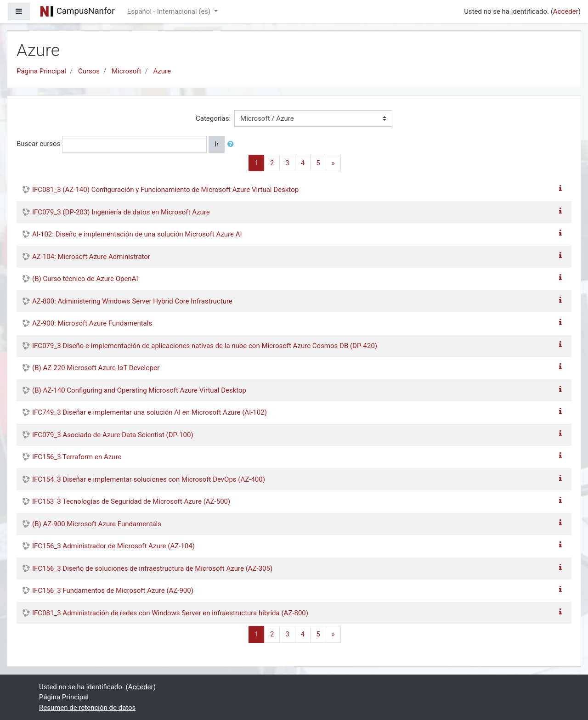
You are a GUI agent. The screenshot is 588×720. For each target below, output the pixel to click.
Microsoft (127, 71)
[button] (232, 144)
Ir (217, 144)
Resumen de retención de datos (87, 708)
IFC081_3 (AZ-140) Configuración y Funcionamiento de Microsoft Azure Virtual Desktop (165, 190)
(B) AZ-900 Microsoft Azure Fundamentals (97, 524)
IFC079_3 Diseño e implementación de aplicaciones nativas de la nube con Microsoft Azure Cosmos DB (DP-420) (205, 346)
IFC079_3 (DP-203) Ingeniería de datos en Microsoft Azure (121, 212)
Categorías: (213, 118)
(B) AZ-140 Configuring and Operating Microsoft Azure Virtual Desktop (139, 390)
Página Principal (41, 71)
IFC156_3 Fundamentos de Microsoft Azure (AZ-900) (113, 591)
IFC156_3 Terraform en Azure (77, 457)
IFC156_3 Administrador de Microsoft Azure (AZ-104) (113, 546)
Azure (162, 71)
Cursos (89, 71)
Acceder (566, 11)
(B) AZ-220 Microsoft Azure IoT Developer (96, 368)
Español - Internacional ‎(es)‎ (170, 11)
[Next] (333, 163)
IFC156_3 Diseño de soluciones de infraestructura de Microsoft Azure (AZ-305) (152, 568)
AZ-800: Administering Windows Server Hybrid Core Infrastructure (132, 301)
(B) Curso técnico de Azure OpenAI (85, 279)
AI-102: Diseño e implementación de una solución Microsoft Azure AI (137, 234)
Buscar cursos (38, 144)
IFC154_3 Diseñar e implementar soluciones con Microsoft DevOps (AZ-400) (149, 479)
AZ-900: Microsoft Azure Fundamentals (92, 323)
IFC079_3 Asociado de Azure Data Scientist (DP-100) (113, 435)
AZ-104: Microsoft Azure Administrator (91, 257)
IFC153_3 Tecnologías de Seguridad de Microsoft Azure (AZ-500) (131, 501)
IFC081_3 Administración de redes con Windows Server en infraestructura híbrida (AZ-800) (170, 613)
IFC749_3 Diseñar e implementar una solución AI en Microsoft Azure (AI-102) (150, 412)
